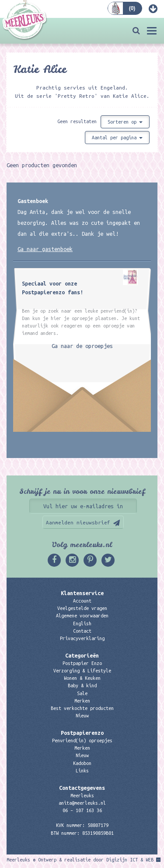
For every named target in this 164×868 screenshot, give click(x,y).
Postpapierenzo (82, 733)
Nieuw (82, 716)
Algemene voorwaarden (82, 616)
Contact (82, 631)
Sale (82, 693)
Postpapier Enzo (82, 663)
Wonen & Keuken (82, 678)
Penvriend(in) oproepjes (82, 741)
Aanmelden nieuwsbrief (78, 522)
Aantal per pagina (117, 138)
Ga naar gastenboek (45, 249)
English (82, 623)
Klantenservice (82, 593)
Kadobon (82, 763)
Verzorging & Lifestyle (82, 671)
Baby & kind (82, 685)
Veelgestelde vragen (82, 608)
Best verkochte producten (82, 708)
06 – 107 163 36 (82, 810)
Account (82, 601)
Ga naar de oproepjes (82, 346)
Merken (82, 701)
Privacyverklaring (82, 638)
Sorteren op (125, 122)
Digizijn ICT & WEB (130, 860)
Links (82, 771)
